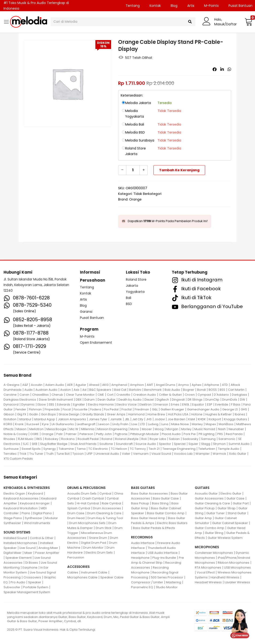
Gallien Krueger (172, 409)
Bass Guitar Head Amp (148, 518)
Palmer (71, 434)
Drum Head (76, 518)
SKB (34, 444)
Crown (190, 395)
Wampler (203, 454)
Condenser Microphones (214, 553)
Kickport (215, 419)
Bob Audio (172, 390)
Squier (193, 444)
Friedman (142, 409)
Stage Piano (13, 518)
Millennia (88, 429)
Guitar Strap (227, 508)
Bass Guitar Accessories (149, 493)
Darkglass (239, 395)
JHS (149, 419)
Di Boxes (32, 563)
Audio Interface (143, 543)
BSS (222, 390)
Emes (175, 404)
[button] (248, 22)
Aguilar (81, 385)
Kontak (155, 6)
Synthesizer (34, 518)
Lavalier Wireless (237, 582)
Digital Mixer (13, 553)
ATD (225, 385)
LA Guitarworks (63, 424)
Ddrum (90, 400)
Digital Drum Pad (94, 543)
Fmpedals (52, 409)
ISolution (10, 419)
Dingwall (178, 400)
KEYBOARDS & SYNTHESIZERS (27, 488)
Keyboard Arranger (35, 503)
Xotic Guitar (238, 454)
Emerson (161, 404)
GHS (244, 409)
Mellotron (36, 429)
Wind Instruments (37, 523)
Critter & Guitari (170, 395)
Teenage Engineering (179, 449)
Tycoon (78, 454)
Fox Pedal (111, 409)
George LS (230, 409)
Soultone (106, 444)
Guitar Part (241, 503)
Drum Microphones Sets (87, 523)
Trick (23, 454)
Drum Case (76, 513)
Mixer (28, 553)
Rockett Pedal (88, 439)
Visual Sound (161, 454)
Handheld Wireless (225, 577)
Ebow (42, 404)
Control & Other (42, 538)
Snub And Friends (83, 444)
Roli (144, 439)
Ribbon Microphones (234, 563)
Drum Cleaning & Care (104, 513)
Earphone (30, 568)
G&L (155, 409)
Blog (174, 6)
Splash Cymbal (79, 508)
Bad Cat (120, 390)
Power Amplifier (47, 553)
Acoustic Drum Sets (82, 493)
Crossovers (32, 577)
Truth (50, 454)
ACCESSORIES (78, 567)
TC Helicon (119, 449)
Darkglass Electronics (20, 400)
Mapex (211, 424)
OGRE (34, 434)
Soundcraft (124, 444)
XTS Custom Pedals (18, 459)
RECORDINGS (142, 537)
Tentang (133, 6)
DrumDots (230, 400)
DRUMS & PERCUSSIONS (86, 488)
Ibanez (240, 414)
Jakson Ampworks (72, 419)
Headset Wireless (208, 582)
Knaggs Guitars (235, 419)
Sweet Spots (31, 449)
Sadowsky (190, 439)
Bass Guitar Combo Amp (166, 513)
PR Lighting (206, 434)
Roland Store (136, 279)
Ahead (94, 385)
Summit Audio (239, 444)
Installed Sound (15, 538)
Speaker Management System (27, 592)
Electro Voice (127, 404)
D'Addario (221, 395)
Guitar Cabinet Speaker (230, 523)
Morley (186, 429)
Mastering (174, 582)
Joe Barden (176, 419)
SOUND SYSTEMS (17, 532)
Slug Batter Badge (54, 444)
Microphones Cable (82, 577)
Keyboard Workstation (21, 508)
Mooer (147, 429)
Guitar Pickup (205, 508)
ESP (210, 404)
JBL (127, 419)
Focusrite (81, 409)
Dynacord (11, 404)
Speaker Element (19, 558)
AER (70, 385)
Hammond (136, 414)
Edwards (64, 404)
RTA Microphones (208, 568)
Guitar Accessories (209, 498)
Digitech (163, 400)
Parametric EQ (142, 587)
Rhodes (9, 439)
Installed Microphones (20, 543)
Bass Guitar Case (166, 498)
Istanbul (25, 419)
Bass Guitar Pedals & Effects (154, 528)
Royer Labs (158, 439)
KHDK (202, 419)
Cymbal (105, 493)
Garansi (86, 312)
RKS (39, 439)
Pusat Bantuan (92, 318)
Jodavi (160, 419)
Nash (222, 429)
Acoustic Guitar (206, 493)
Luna (165, 424)
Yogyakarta (135, 292)
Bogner (189, 390)
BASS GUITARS (143, 488)
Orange (135, 199)
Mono (135, 429)
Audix (28, 390)
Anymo (184, 385)
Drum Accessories (107, 508)
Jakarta (132, 286)
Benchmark (153, 390)
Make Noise (180, 424)
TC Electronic (98, 449)
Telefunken (207, 449)
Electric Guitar (231, 493)
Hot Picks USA (178, 414)
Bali (129, 298)
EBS (51, 404)
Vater (126, 454)
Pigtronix (121, 434)
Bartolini (135, 390)
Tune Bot (63, 454)
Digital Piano (42, 513)
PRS (220, 434)
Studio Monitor (167, 587)
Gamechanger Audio (203, 409)
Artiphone (212, 385)
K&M (192, 419)
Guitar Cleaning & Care (212, 503)
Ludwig (153, 424)
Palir (60, 434)
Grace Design (69, 414)
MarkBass (226, 424)
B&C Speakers (100, 390)
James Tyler (98, 419)
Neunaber (236, 429)
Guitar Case (235, 498)
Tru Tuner (36, 454)
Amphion (137, 385)
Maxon (21, 429)
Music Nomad (205, 429)
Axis (77, 390)
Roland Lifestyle (127, 439)
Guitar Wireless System (225, 538)
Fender (21, 409)
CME (101, 395)
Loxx (134, 424)
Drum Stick (104, 528)
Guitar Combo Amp (210, 528)
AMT (150, 385)
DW (243, 400)
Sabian (174, 439)
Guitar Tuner (216, 513)
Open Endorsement (96, 342)
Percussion (76, 557)
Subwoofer (12, 587)
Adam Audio (55, 385)
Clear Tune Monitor (80, 395)
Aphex (197, 385)
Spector (165, 444)
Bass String (160, 503)
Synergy (50, 449)
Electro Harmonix (101, 404)
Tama (81, 449)
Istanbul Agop (45, 419)
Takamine (66, 449)
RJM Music (26, 439)
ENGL (186, 404)
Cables (73, 572)
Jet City (138, 419)
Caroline (10, 395)
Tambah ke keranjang (179, 170)
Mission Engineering (112, 429)
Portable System (36, 587)
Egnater (79, 404)
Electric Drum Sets (99, 553)
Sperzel (180, 444)
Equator (198, 404)
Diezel (149, 400)
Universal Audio (107, 454)
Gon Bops (48, 414)
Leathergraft (86, 424)
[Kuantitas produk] (133, 170)
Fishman (35, 409)
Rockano (68, 439)
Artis (191, 6)
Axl (84, 390)
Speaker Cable (112, 577)
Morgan (172, 429)
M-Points (211, 6)
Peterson (86, 434)
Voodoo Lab (183, 454)
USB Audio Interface (163, 553)
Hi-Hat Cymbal (88, 503)
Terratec (10, 454)
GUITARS (202, 488)
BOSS (213, 390)
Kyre (45, 424)
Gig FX (22, 414)
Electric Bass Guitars (172, 523)
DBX (79, 400)
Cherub (57, 395)
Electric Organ (14, 493)
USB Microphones (237, 568)
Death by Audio (130, 400)
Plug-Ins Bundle (164, 558)
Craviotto (123, 395)
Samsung (208, 439)
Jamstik (116, 419)
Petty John (104, 434)
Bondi (201, 390)
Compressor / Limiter (147, 582)
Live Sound (28, 548)
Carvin (24, 395)
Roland (107, 439)
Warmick (219, 454)
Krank (19, 424)
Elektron (146, 404)
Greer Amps (116, 414)
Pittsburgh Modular (145, 434)
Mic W (74, 429)
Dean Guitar (107, 400)
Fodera (96, 409)
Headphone (140, 558)
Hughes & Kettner (219, 414)
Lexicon (104, 424)
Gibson (9, 414)
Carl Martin (236, 390)
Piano (26, 513)
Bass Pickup (140, 503)
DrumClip (212, 400)
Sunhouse (11, 449)
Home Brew (156, 414)
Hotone (197, 414)
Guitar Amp (203, 518)
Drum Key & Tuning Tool (105, 518)
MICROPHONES (207, 547)
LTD (143, 424)
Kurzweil (33, 424)
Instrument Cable (94, 572)
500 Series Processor (167, 577)
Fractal (127, 409)
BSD (129, 304)
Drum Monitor (93, 548)
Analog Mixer (48, 548)
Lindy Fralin (120, 424)
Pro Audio (18, 582)
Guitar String (214, 533)
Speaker (35, 582)
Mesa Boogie (56, 429)
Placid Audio (171, 434)
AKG (105, 385)
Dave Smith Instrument (56, 400)
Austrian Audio (46, 390)
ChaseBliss (40, 395)
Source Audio (146, 444)
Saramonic (227, 439)
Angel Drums (166, 385)
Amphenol (119, 385)
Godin (34, 414)
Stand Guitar (237, 513)
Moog (159, 429)
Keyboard (36, 493)
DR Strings (195, 400)
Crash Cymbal (93, 498)
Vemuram (141, 454)
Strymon (219, 444)
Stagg (206, 444)
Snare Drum (98, 538)
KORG (8, 424)
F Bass (236, 404)
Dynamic (28, 404)
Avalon (66, 390)
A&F (25, 385)
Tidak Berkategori (147, 194)
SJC (26, 444)
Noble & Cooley (15, 434)
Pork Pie (190, 434)
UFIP (90, 454)
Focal (67, 409)
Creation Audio (145, 395)
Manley (197, 424)
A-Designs (11, 385)
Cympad (204, 395)
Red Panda (234, 434)
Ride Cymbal (111, 503)
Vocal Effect (206, 572)
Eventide (222, 404)
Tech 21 (154, 449)
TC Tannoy (138, 449)
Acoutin (37, 385)
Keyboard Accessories (21, 498)
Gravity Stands (93, 414)
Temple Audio (229, 449)
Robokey (52, 439)
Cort (110, 395)
